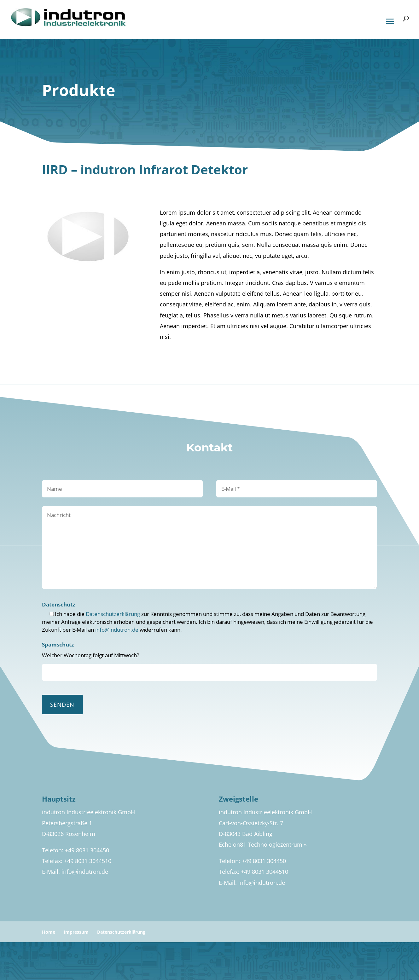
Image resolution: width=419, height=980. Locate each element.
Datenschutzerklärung (113, 614)
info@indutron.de (117, 630)
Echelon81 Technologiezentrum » (263, 844)
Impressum (76, 932)
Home (49, 932)
